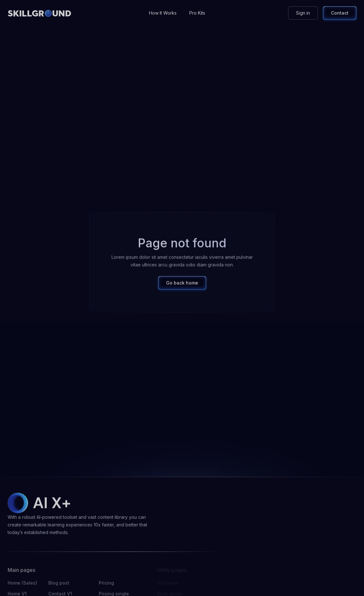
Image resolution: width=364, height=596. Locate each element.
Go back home (182, 285)
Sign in (303, 13)
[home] (39, 13)
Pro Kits (197, 13)
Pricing (106, 583)
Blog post (59, 583)
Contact (340, 13)
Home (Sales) (22, 583)
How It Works (163, 13)
